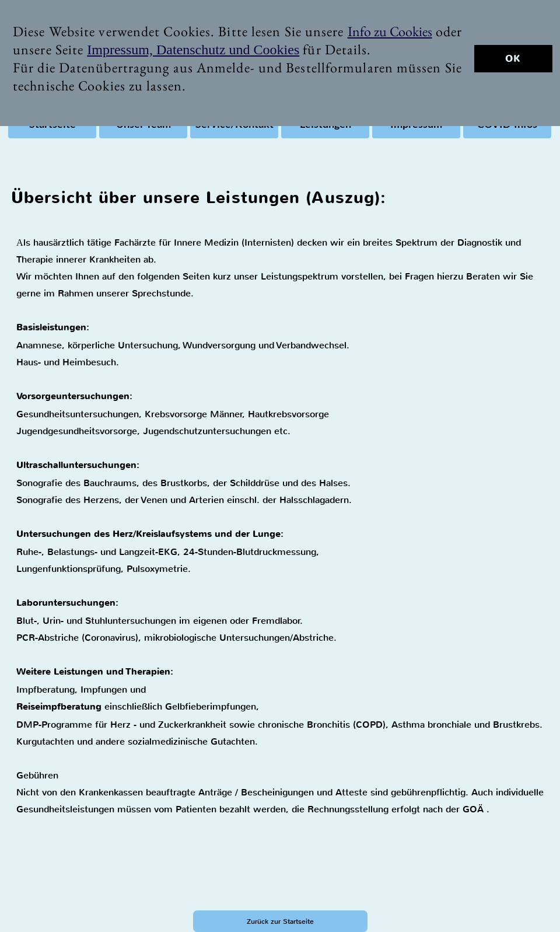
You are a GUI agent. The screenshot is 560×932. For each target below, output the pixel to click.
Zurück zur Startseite (280, 921)
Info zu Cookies (390, 31)
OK (513, 59)
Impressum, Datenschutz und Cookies (193, 50)
